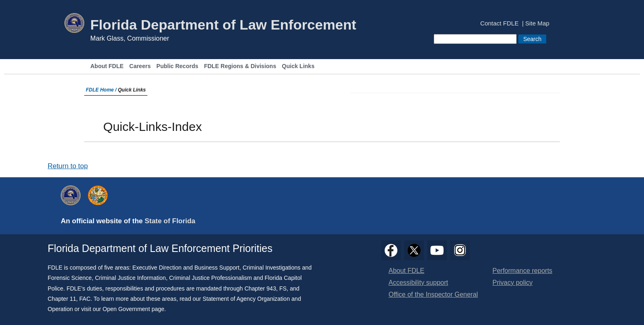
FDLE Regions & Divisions (240, 66)
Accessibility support (418, 283)
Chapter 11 (62, 299)
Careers (140, 66)
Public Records (177, 66)
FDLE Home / (102, 90)
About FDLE (107, 66)
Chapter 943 (260, 288)
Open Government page (133, 309)
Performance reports (522, 271)
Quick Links (298, 66)
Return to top (68, 166)
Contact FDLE (499, 24)
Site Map (537, 24)
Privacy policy (513, 283)
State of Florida (170, 221)
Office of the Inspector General (433, 294)
